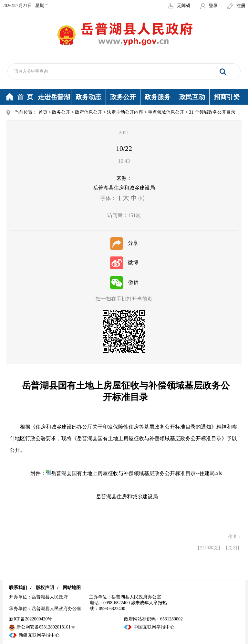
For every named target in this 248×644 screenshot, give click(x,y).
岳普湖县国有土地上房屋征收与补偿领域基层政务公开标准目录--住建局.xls (136, 473)
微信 (124, 282)
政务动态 (88, 97)
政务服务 (158, 97)
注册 (236, 6)
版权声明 (45, 588)
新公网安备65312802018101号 (42, 627)
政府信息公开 (88, 112)
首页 (43, 112)
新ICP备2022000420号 (31, 619)
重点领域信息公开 (166, 112)
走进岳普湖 (54, 97)
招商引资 (227, 97)
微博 (124, 262)
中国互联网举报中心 (154, 627)
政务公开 (123, 97)
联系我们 (18, 588)
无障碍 (179, 6)
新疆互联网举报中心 (39, 635)
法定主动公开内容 (125, 112)
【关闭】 (232, 548)
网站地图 (72, 588)
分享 (124, 243)
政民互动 (192, 97)
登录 (209, 6)
